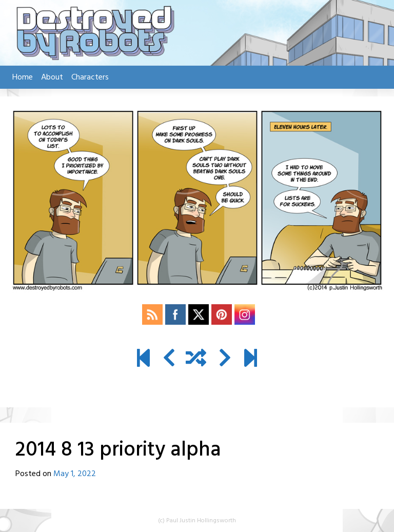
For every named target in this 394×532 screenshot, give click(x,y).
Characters (90, 77)
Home (23, 77)
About (52, 77)
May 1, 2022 (75, 474)
